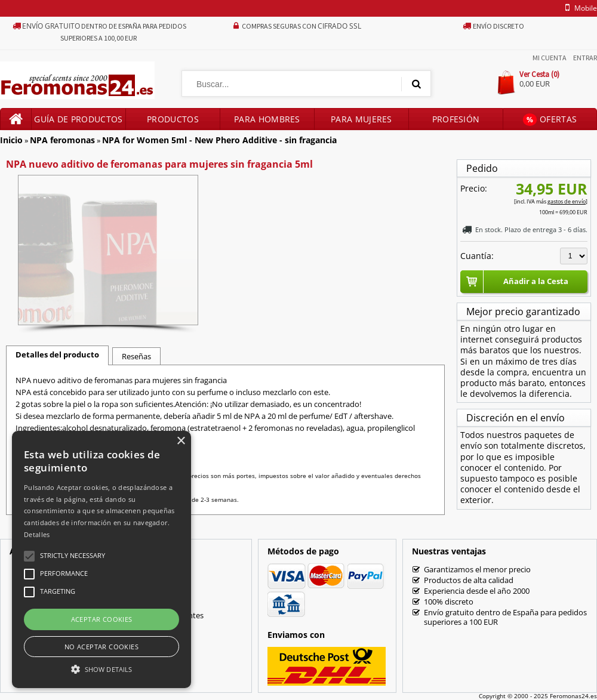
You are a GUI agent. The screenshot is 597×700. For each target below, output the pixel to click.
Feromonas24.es (573, 696)
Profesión (456, 119)
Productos (173, 119)
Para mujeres (361, 119)
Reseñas (136, 356)
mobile (579, 8)
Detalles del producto (57, 354)
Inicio (11, 140)
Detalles (37, 534)
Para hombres (267, 119)
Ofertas (550, 120)
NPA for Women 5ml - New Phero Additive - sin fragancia (219, 140)
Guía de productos (78, 119)
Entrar (585, 58)
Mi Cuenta (550, 58)
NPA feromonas (62, 140)
